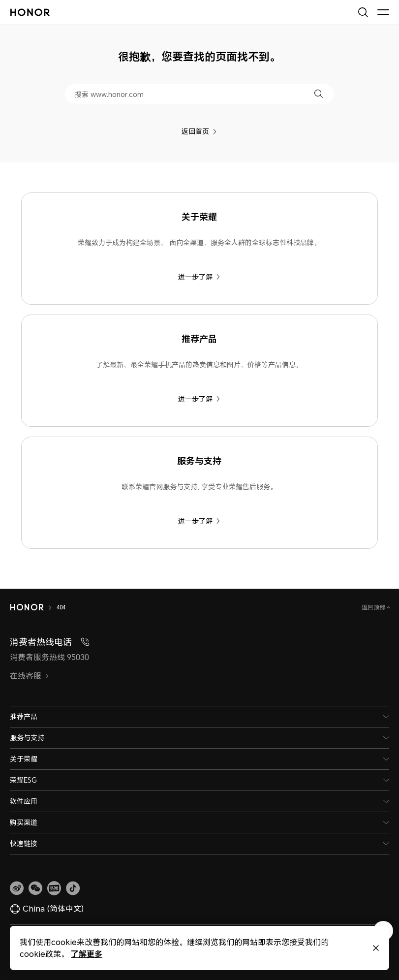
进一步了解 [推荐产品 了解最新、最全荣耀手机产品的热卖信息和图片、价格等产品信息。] (199, 399)
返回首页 (199, 131)
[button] (319, 94)
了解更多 (87, 954)
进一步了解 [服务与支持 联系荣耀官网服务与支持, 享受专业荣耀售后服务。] (199, 521)
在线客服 (30, 676)
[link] (17, 888)
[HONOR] (27, 607)
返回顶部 (374, 607)
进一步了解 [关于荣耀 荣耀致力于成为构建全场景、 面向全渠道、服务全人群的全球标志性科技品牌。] (199, 277)
